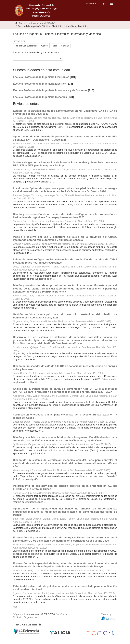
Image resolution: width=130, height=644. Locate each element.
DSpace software (22, 614)
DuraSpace (62, 614)
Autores (44, 46)
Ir (60, 58)
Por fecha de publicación (26, 46)
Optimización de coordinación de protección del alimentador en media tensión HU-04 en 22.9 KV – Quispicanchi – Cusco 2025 (65, 138)
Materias (65, 46)
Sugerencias (31, 617)
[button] (91, 4)
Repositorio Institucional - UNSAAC (37, 23)
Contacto (18, 617)
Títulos (54, 46)
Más (15, 607)
